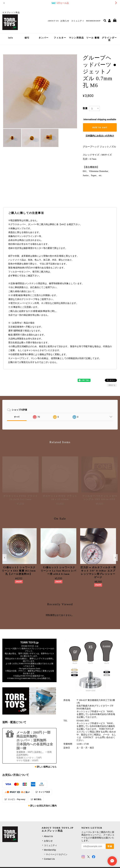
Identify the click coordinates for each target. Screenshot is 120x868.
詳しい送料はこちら (47, 767)
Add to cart (100, 127)
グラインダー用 (109, 39)
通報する (112, 385)
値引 (27, 38)
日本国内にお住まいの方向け (100, 136)
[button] (4, 558)
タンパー (44, 38)
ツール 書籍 (93, 38)
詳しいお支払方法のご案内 (43, 806)
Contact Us (49, 859)
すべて (17, 417)
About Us (53, 21)
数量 (85, 108)
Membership (93, 21)
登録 (110, 846)
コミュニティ (78, 21)
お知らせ (65, 21)
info (11, 38)
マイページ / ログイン (57, 854)
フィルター (60, 38)
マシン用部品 (76, 38)
